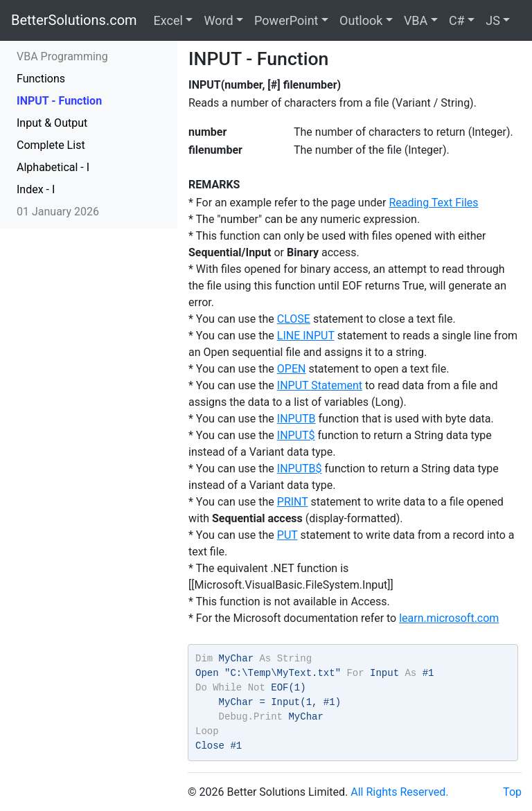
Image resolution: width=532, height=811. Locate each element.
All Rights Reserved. (399, 792)
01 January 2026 (58, 212)
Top (512, 792)
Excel (168, 20)
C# (457, 20)
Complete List (51, 145)
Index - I (36, 189)
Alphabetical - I (53, 167)
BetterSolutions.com (74, 20)
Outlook (361, 20)
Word (218, 20)
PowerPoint (286, 20)
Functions (41, 79)
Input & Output (52, 123)
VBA (416, 20)
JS (493, 20)
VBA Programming (62, 56)
